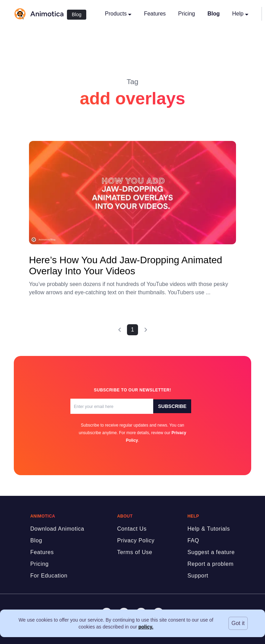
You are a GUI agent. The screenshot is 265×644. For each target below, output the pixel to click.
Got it (238, 623)
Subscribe (172, 406)
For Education (49, 576)
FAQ (193, 540)
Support (198, 576)
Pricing (187, 14)
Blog (77, 14)
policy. (146, 627)
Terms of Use (135, 552)
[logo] (39, 14)
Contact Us (132, 529)
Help (240, 14)
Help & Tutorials (209, 529)
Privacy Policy (136, 540)
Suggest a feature (211, 552)
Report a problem (210, 564)
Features (155, 14)
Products (118, 14)
